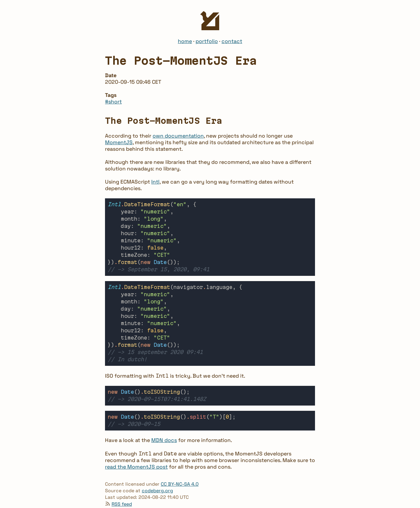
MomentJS (119, 142)
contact (232, 41)
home (185, 41)
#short (113, 102)
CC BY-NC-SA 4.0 (180, 468)
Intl (155, 182)
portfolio (207, 41)
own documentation (178, 136)
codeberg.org (157, 474)
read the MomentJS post (136, 450)
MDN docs (164, 424)
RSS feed (122, 488)
